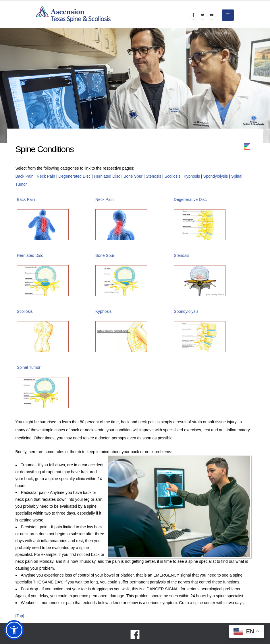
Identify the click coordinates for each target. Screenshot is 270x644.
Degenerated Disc (74, 176)
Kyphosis (192, 176)
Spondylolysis (216, 176)
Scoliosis (172, 176)
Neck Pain (46, 176)
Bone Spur (133, 176)
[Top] (20, 616)
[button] (14, 630)
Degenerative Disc (190, 199)
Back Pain (25, 176)
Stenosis (154, 176)
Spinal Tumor (29, 367)
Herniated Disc (107, 176)
